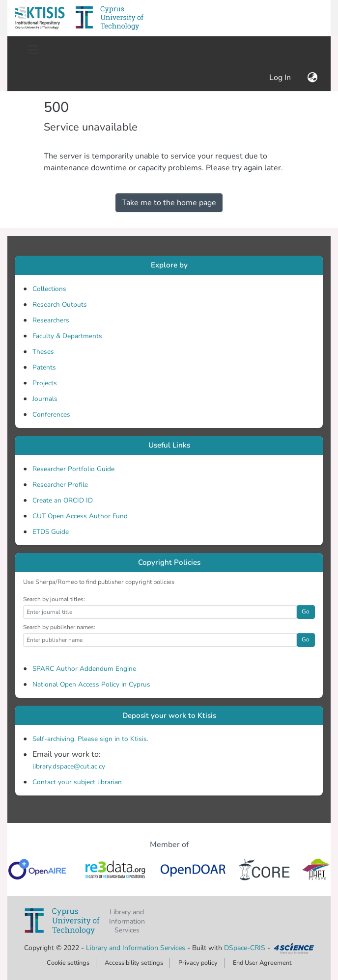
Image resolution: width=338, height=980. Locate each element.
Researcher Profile (60, 485)
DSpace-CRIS (245, 948)
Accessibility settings (134, 963)
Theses (43, 352)
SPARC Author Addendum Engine (84, 669)
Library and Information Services (137, 948)
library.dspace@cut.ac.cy (69, 766)
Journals (45, 399)
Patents (44, 367)
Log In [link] (281, 78)
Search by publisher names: (59, 627)
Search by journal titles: (54, 599)
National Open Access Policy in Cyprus (91, 684)
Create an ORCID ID (63, 500)
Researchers (51, 320)
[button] (40, 18)
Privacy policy (198, 963)
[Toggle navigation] (33, 50)
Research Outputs (60, 305)
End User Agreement (262, 963)
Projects (45, 383)
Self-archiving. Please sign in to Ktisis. (90, 739)
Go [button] (306, 611)
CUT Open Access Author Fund (80, 516)
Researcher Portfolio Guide (73, 469)
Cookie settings (68, 963)
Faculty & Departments (67, 336)
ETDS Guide (51, 532)
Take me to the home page (169, 203)
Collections (49, 289)
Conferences (51, 414)
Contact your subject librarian (77, 782)
